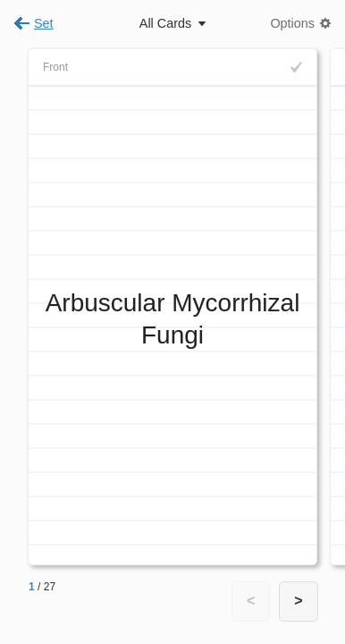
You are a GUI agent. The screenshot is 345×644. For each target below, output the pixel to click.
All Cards (165, 23)
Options (292, 23)
